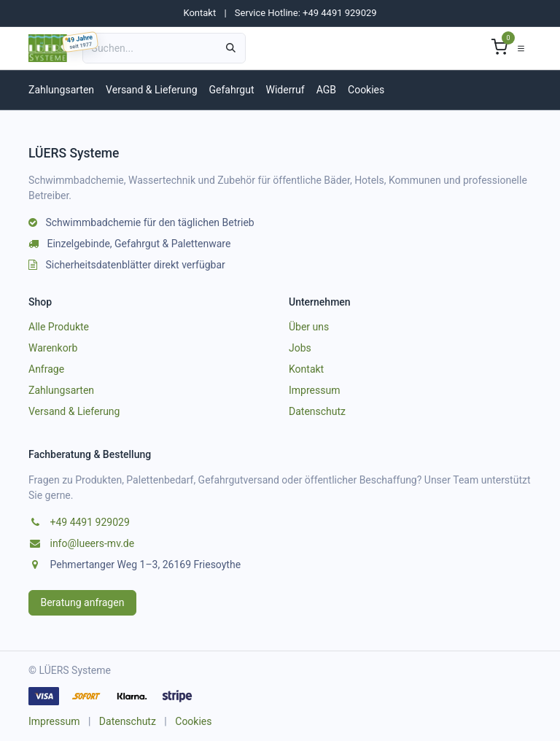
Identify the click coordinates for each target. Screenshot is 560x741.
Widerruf (285, 90)
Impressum (314, 390)
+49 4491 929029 (89, 522)
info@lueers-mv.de (92, 543)
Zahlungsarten (61, 90)
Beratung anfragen (82, 602)
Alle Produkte (59, 327)
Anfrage (46, 369)
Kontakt (199, 13)
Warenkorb (53, 348)
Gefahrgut (232, 90)
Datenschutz (317, 411)
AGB (326, 90)
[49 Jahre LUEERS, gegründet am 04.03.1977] (81, 42)
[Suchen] (231, 48)
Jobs (300, 348)
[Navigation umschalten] (521, 48)
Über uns (309, 327)
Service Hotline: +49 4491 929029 (306, 13)
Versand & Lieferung (151, 90)
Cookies (366, 90)
